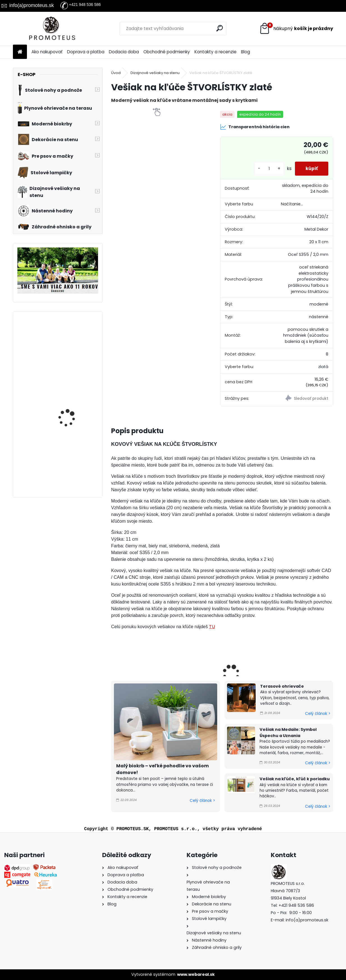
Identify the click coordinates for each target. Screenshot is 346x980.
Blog (246, 52)
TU (212, 627)
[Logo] (51, 29)
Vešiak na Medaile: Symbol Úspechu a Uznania (288, 733)
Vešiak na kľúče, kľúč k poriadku (295, 779)
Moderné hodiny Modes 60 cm (73, 394)
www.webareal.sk (196, 974)
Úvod (116, 73)
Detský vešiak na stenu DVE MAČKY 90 (72, 341)
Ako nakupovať (47, 52)
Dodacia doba (124, 52)
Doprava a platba (86, 52)
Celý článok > (202, 801)
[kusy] (268, 169)
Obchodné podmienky (167, 52)
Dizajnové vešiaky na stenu (155, 73)
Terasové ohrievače (282, 686)
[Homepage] (20, 52)
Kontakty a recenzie (216, 52)
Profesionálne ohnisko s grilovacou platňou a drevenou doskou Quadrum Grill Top (73, 453)
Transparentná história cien (255, 127)
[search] (220, 28)
